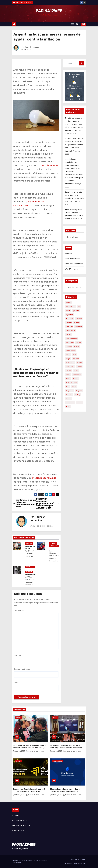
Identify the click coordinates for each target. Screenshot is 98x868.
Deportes (18, 717)
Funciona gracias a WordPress (23, 860)
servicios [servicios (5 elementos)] (69, 395)
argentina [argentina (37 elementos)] (69, 315)
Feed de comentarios (74, 264)
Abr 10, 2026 (30, 551)
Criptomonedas (57, 761)
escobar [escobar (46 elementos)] (69, 347)
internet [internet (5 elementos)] (76, 359)
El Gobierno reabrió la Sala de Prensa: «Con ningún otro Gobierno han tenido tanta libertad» (74, 145)
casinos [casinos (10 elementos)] (69, 323)
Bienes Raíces (28, 567)
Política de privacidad (78, 859)
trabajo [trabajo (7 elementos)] (78, 395)
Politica (55, 717)
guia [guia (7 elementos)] (74, 355)
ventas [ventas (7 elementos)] (80, 403)
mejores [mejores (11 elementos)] (69, 371)
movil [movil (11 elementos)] (76, 371)
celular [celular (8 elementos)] (77, 323)
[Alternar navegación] (73, 24)
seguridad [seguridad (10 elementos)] (70, 391)
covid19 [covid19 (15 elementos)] (69, 335)
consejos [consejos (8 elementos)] (79, 327)
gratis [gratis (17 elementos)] (68, 355)
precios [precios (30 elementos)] (76, 379)
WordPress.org (71, 269)
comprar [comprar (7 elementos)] (69, 327)
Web (16, 683)
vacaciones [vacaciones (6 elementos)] (70, 403)
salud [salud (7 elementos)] (74, 387)
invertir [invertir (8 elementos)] (79, 363)
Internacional (54, 546)
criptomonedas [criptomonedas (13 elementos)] (72, 339)
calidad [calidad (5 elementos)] (79, 319)
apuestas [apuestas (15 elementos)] (76, 311)
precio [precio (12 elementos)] (68, 379)
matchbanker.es (49, 165)
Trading (18, 761)
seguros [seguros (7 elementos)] (79, 391)
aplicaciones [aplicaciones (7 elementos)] (71, 307)
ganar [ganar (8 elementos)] (77, 347)
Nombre (18, 655)
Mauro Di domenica (32, 47)
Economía (29, 543)
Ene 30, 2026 (30, 579)
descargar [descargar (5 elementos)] (70, 343)
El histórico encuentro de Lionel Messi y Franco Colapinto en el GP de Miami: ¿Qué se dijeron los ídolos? (74, 124)
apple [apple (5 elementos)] (68, 311)
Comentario (20, 610)
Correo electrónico (23, 669)
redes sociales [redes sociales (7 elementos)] (71, 383)
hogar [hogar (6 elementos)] (68, 359)
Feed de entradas (73, 259)
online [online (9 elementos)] (68, 375)
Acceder (69, 254)
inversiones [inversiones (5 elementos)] (70, 363)
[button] (78, 24)
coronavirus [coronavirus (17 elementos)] (70, 331)
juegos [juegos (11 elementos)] (79, 367)
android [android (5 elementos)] (69, 303)
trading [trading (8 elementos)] (69, 399)
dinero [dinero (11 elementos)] (78, 343)
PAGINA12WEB (49, 11)
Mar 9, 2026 (54, 556)
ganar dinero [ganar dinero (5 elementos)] (71, 351)
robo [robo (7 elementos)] (68, 387)
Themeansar (16, 862)
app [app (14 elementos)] (79, 307)
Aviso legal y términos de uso (75, 863)
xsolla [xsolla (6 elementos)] (68, 407)
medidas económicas (44, 478)
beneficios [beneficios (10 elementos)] (70, 319)
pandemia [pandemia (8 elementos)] (77, 375)
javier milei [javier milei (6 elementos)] (70, 367)
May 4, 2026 (20, 751)
